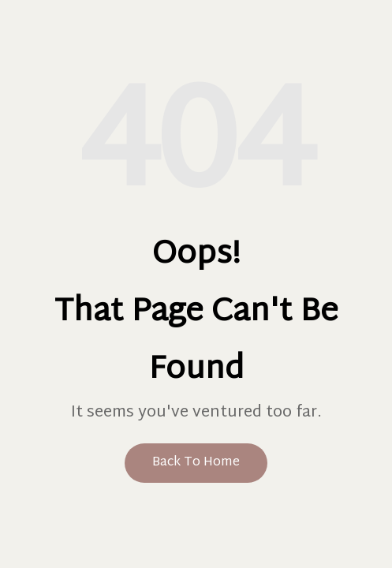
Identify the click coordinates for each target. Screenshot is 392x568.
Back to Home (196, 463)
